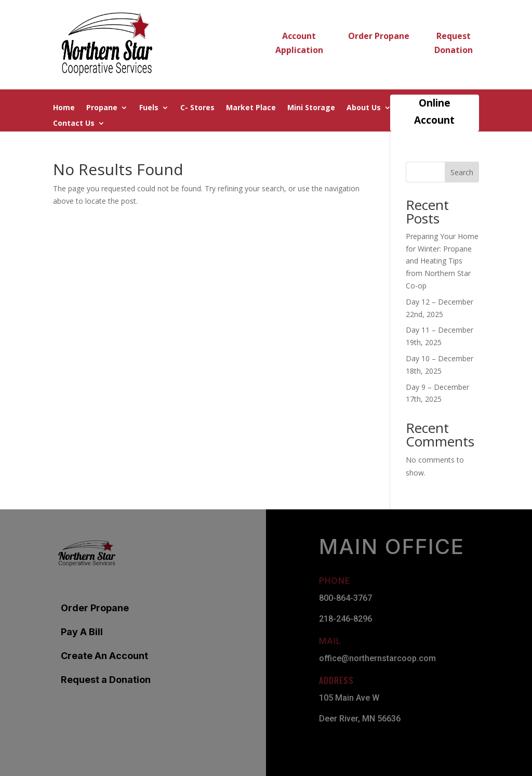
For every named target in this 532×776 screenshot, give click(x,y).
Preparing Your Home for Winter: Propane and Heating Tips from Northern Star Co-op (442, 261)
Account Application (299, 43)
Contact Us (74, 124)
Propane (102, 108)
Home (64, 108)
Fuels (149, 108)
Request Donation (454, 43)
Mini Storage (311, 108)
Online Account (434, 111)
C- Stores (197, 108)
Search (462, 172)
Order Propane (379, 36)
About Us (364, 108)
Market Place (251, 108)
